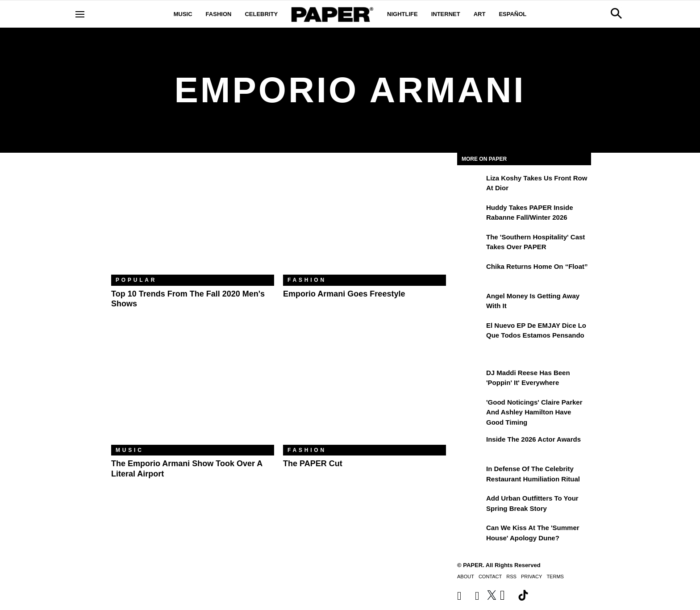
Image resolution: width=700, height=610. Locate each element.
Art (480, 14)
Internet (446, 14)
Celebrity (261, 14)
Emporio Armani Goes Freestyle (344, 294)
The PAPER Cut (313, 464)
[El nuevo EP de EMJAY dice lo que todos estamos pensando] (471, 332)
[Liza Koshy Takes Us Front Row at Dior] (471, 184)
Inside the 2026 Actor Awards (533, 439)
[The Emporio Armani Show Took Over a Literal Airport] (193, 391)
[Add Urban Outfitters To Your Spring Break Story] (471, 505)
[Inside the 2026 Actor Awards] (471, 446)
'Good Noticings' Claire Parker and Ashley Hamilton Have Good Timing (534, 412)
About (466, 577)
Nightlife (402, 14)
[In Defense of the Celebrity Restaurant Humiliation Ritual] (471, 475)
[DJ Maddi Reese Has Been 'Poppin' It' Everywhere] (471, 379)
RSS (511, 577)
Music (183, 14)
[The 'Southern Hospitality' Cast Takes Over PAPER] (471, 243)
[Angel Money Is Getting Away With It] (471, 302)
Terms (555, 577)
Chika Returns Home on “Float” (537, 266)
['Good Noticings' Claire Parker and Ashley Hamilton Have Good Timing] (471, 409)
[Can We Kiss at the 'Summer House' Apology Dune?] (471, 534)
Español (512, 14)
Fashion (219, 14)
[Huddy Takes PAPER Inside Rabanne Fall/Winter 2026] (471, 214)
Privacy (531, 577)
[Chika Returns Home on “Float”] (471, 273)
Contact (490, 577)
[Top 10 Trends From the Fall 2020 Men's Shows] (193, 220)
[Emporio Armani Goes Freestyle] (365, 220)
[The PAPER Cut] (365, 391)
